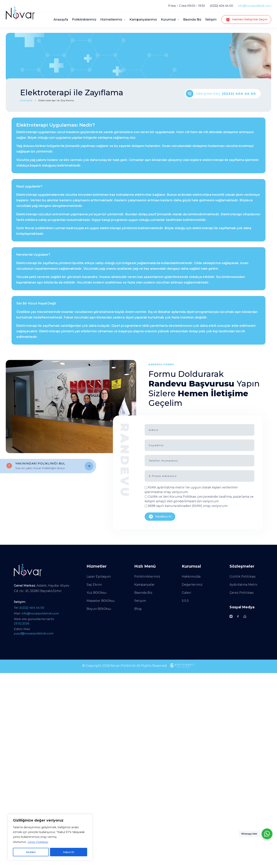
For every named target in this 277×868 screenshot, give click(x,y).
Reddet (31, 852)
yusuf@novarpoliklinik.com (34, 633)
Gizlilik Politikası (243, 577)
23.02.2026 (22, 623)
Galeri (186, 593)
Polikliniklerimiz (84, 19)
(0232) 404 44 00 (222, 6)
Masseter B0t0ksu (101, 601)
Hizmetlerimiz (111, 19)
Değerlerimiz (192, 585)
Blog (138, 609)
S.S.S (185, 601)
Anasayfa (61, 19)
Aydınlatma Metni (243, 585)
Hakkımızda (191, 577)
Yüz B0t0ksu (97, 593)
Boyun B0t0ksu (99, 609)
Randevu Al (161, 517)
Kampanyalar (144, 585)
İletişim (211, 19)
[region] (50, 837)
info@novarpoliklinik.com (255, 6)
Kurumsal (168, 19)
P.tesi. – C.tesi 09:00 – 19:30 (187, 6)
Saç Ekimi (94, 585)
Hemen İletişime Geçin (246, 19)
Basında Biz (192, 19)
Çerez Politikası (38, 842)
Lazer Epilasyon (99, 577)
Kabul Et (69, 852)
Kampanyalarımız (143, 19)
